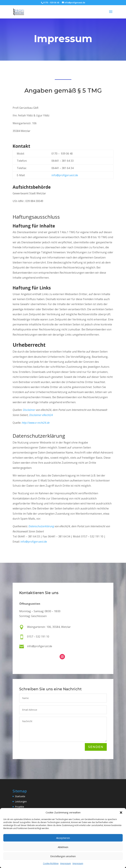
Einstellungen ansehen (63, 856)
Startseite (20, 796)
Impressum (66, 863)
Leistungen (21, 801)
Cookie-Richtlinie (51, 863)
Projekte (20, 807)
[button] (121, 813)
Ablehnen (63, 847)
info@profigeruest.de (65, 175)
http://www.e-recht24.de (36, 423)
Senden (96, 747)
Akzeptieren (63, 838)
